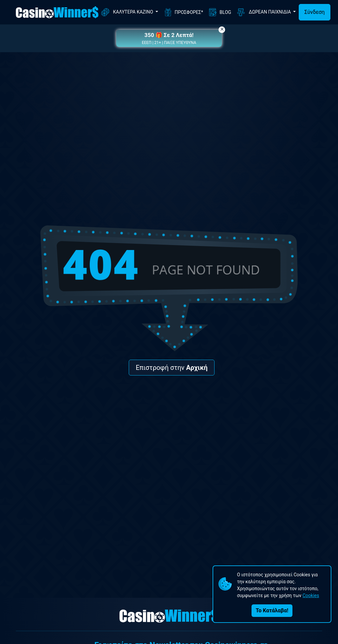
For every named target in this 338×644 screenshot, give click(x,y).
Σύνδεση (314, 12)
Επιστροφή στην (172, 368)
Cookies (311, 595)
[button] (169, 38)
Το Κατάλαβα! (272, 610)
